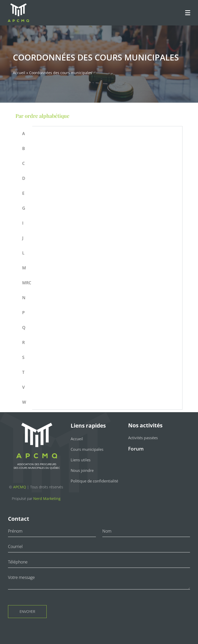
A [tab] (24, 134)
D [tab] (24, 178)
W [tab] (24, 402)
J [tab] (23, 238)
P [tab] (23, 313)
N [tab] (24, 298)
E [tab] (23, 193)
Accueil (19, 73)
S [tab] (23, 357)
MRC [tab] (27, 283)
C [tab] (23, 163)
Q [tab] (24, 328)
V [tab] (23, 387)
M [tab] (24, 268)
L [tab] (23, 253)
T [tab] (23, 372)
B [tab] (24, 148)
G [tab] (24, 208)
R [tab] (23, 342)
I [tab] (23, 223)
